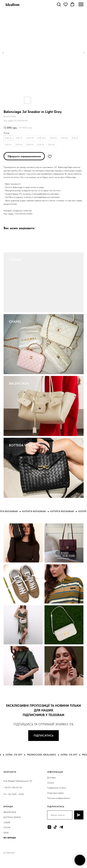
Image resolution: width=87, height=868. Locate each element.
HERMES (15, 260)
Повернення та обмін (57, 788)
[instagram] (49, 827)
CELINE (7, 828)
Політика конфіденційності (59, 798)
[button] (59, 4)
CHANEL (15, 322)
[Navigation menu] (81, 4)
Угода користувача (55, 793)
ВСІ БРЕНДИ (10, 838)
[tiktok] (55, 827)
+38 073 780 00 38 (13, 788)
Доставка (51, 778)
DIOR (6, 833)
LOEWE (7, 822)
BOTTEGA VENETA (22, 445)
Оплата (51, 783)
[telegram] (61, 827)
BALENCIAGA (19, 383)
